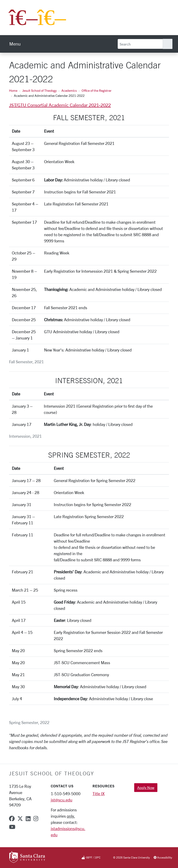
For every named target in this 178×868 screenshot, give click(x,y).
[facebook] (12, 819)
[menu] (15, 44)
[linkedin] (28, 819)
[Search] (140, 44)
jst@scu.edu (62, 800)
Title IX (99, 794)
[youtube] (12, 827)
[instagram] (36, 819)
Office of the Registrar (97, 90)
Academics (69, 90)
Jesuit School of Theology (39, 90)
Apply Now (146, 787)
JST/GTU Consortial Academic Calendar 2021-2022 (60, 105)
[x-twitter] (20, 819)
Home (13, 90)
